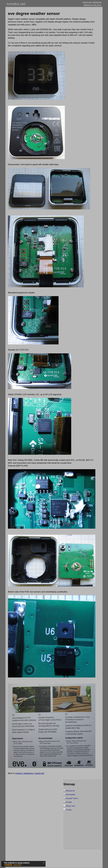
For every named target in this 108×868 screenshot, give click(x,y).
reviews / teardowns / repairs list (30, 773)
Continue (8, 865)
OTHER (69, 802)
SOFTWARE (71, 795)
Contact (69, 810)
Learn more (17, 865)
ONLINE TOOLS (72, 798)
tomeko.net (16, 4)
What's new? (71, 806)
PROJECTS (70, 791)
